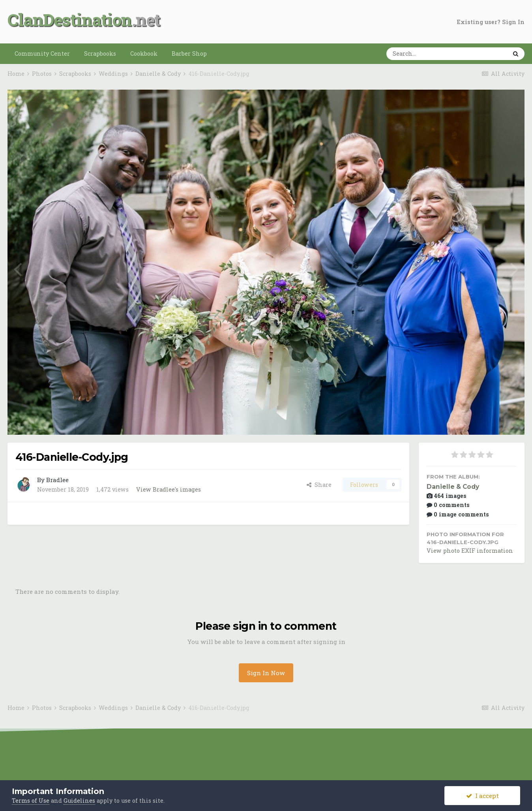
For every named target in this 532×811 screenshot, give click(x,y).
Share (319, 485)
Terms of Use (31, 801)
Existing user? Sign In (491, 22)
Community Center (42, 54)
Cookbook (144, 54)
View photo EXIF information (470, 551)
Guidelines (79, 801)
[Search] (422, 54)
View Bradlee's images (169, 489)
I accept (482, 796)
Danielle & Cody (453, 487)
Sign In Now (266, 673)
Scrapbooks (100, 54)
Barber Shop (189, 54)
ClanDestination (70, 20)
